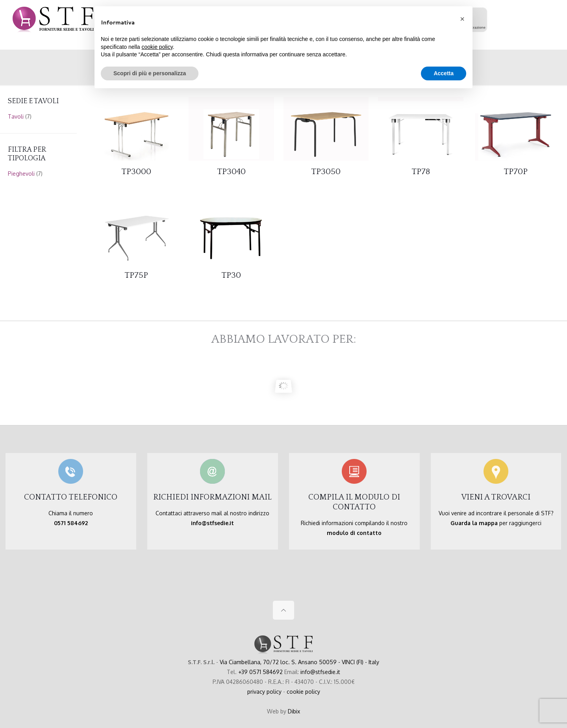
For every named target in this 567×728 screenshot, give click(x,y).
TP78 (421, 172)
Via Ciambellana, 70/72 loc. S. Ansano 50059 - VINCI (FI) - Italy (299, 662)
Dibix (294, 711)
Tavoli (16, 116)
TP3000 (136, 172)
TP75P (136, 275)
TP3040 (231, 172)
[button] (462, 19)
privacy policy (264, 692)
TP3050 (326, 172)
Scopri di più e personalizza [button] (150, 73)
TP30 (231, 275)
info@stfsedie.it (320, 672)
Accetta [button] (444, 73)
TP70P (516, 172)
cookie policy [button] (157, 47)
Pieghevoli (21, 174)
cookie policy (303, 692)
